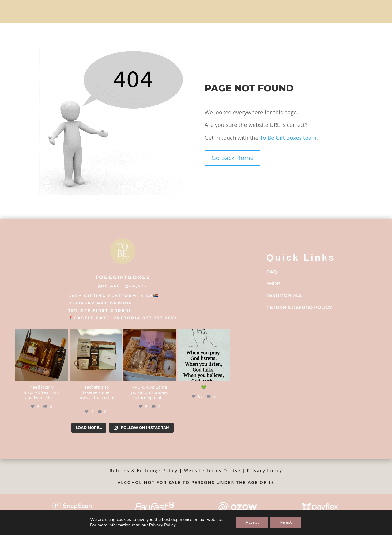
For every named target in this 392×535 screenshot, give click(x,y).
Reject (286, 522)
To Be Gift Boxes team (288, 138)
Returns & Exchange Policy (144, 470)
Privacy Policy (265, 470)
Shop (273, 283)
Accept (252, 522)
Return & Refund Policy (299, 307)
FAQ (272, 272)
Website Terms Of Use (212, 470)
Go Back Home (232, 158)
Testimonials (284, 295)
